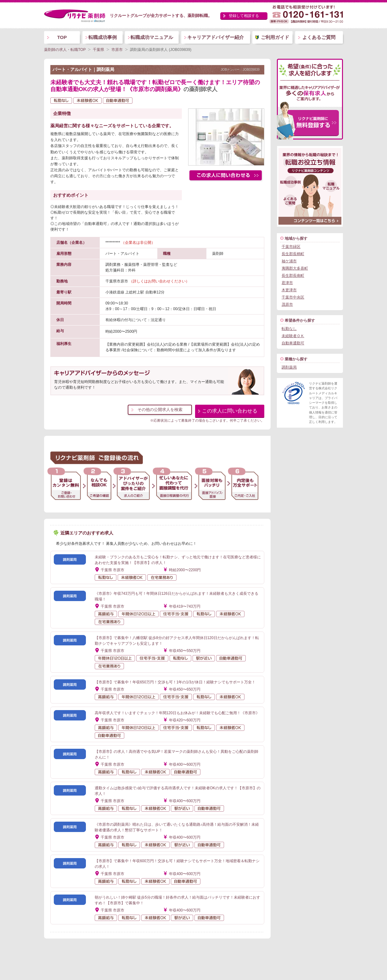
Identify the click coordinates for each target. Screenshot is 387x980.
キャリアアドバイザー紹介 (216, 37)
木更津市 (289, 290)
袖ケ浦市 (289, 261)
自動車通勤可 (293, 343)
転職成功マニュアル (152, 37)
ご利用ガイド (275, 37)
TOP (62, 37)
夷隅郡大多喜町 (295, 268)
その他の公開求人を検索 (160, 410)
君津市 (287, 283)
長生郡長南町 (293, 276)
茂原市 (287, 304)
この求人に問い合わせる (230, 411)
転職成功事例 (103, 37)
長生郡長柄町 (293, 254)
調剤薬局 (289, 367)
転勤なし (289, 329)
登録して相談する (244, 16)
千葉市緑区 (291, 247)
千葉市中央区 (293, 297)
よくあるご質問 (319, 37)
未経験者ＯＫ (293, 336)
